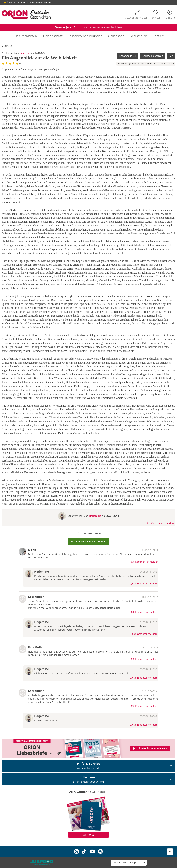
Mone (32, 550)
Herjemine (25, 53)
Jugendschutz (53, 36)
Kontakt (158, 36)
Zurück (7, 46)
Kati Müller (36, 597)
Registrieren (139, 36)
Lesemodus (128, 56)
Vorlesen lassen (153, 56)
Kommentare (145, 64)
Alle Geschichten (25, 36)
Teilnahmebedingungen (85, 36)
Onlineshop (116, 36)
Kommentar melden (145, 562)
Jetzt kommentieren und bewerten (89, 541)
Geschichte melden (161, 523)
